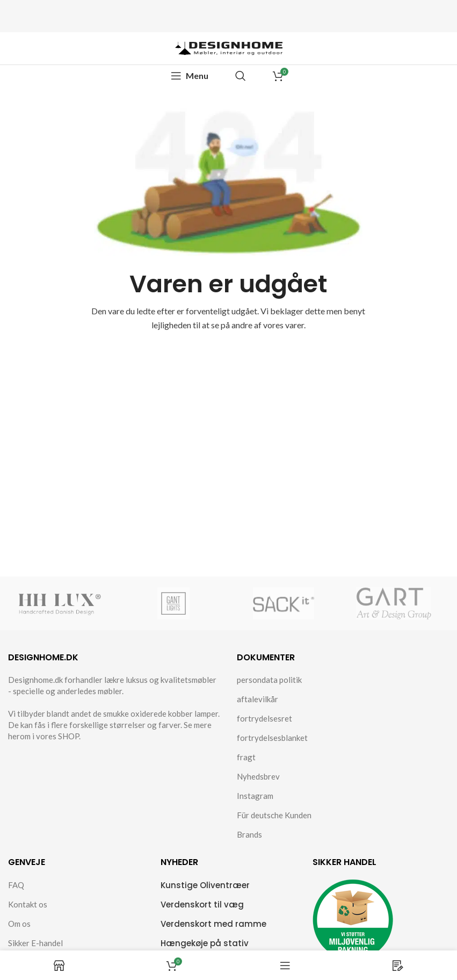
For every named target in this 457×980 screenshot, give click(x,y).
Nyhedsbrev (258, 776)
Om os (19, 924)
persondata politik (269, 680)
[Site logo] (229, 47)
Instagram (255, 796)
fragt (246, 757)
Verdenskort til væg (202, 905)
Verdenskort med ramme (213, 924)
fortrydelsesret (264, 718)
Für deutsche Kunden (274, 815)
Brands (249, 834)
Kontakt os (28, 904)
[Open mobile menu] (190, 76)
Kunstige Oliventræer (205, 885)
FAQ (16, 885)
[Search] (241, 76)
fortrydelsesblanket (272, 738)
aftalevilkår (257, 699)
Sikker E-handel (35, 943)
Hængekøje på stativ (205, 943)
